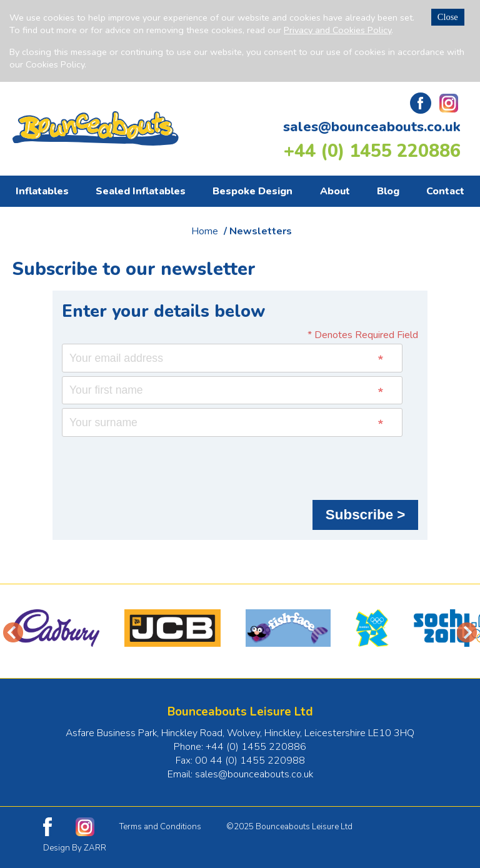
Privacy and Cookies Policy (337, 30)
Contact (445, 191)
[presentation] (157, 465)
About (335, 191)
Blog (388, 191)
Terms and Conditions (160, 827)
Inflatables (42, 191)
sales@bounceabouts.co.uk (372, 127)
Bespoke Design (252, 191)
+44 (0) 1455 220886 (372, 151)
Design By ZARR (75, 848)
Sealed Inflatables (141, 191)
